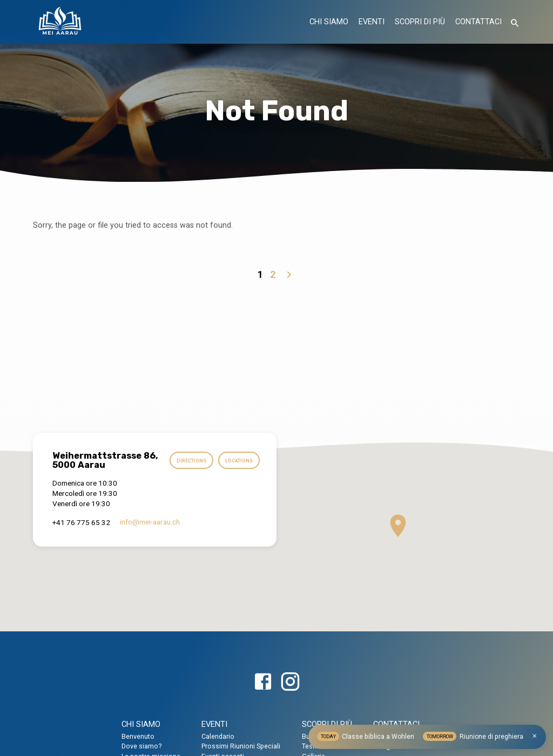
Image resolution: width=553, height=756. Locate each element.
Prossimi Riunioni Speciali (241, 746)
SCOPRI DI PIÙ (420, 22)
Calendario (218, 736)
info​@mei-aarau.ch (150, 540)
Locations (238, 480)
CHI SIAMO (329, 22)
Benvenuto (138, 736)
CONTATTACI (478, 22)
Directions (237, 459)
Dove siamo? (141, 746)
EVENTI (372, 22)
